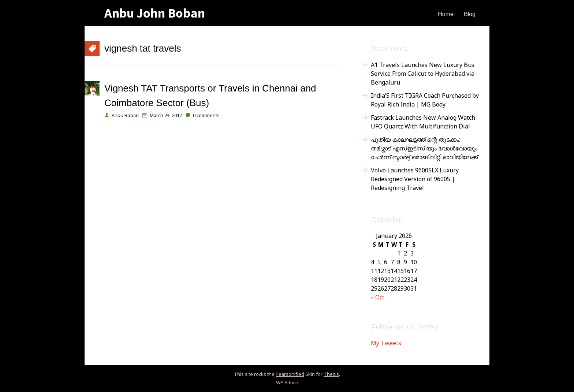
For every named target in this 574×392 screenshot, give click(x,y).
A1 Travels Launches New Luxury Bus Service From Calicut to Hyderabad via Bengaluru (423, 74)
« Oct (378, 297)
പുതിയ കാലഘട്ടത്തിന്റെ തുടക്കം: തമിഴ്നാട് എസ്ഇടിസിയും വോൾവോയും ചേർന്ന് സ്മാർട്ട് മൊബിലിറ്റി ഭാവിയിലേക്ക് (424, 148)
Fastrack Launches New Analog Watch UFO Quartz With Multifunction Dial (423, 122)
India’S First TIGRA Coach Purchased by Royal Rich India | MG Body (425, 100)
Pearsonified (290, 374)
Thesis (331, 374)
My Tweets (386, 343)
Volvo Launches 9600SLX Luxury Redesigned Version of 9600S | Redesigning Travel (415, 179)
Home (446, 14)
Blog (470, 14)
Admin (287, 382)
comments (206, 115)
